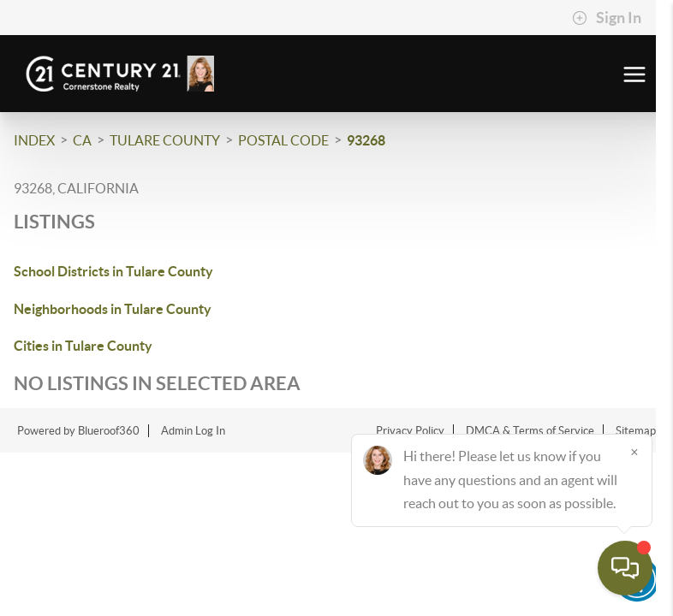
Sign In (607, 18)
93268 (366, 140)
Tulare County (165, 140)
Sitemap (636, 431)
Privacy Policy (410, 431)
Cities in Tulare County (83, 346)
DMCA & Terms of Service (530, 431)
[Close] (634, 452)
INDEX (34, 140)
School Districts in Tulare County (113, 271)
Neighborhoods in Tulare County (113, 309)
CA (82, 140)
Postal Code (283, 140)
